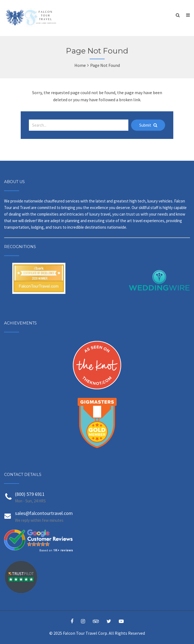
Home (80, 65)
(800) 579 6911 (30, 494)
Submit (148, 125)
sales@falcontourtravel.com (44, 513)
